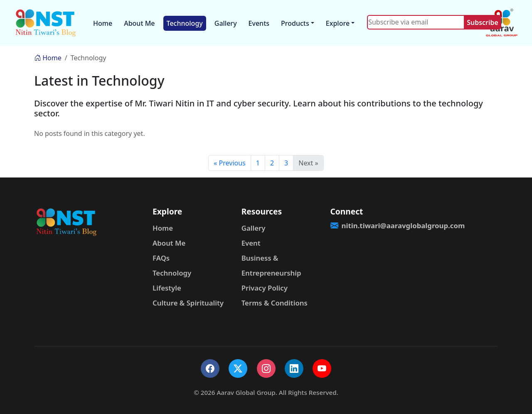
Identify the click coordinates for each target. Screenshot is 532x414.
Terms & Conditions (275, 303)
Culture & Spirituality (188, 303)
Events (259, 23)
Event (251, 243)
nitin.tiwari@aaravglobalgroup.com (370, 225)
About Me (139, 23)
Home (103, 23)
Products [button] (295, 23)
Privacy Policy (265, 288)
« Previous (229, 163)
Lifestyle (167, 288)
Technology (185, 23)
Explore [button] (338, 23)
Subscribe (483, 22)
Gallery (226, 23)
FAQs (161, 258)
